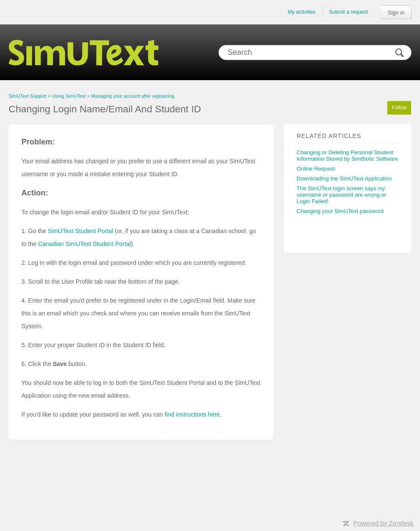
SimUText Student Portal (80, 231)
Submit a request (349, 12)
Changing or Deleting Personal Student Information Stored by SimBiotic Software (347, 156)
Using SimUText (69, 96)
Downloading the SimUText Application (344, 178)
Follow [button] (399, 108)
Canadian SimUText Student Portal (84, 244)
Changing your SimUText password (340, 211)
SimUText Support (28, 96)
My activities (301, 12)
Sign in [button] (396, 13)
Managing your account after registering (133, 96)
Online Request (316, 169)
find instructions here (192, 414)
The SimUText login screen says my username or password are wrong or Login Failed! (341, 195)
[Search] (315, 52)
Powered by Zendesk (383, 523)
